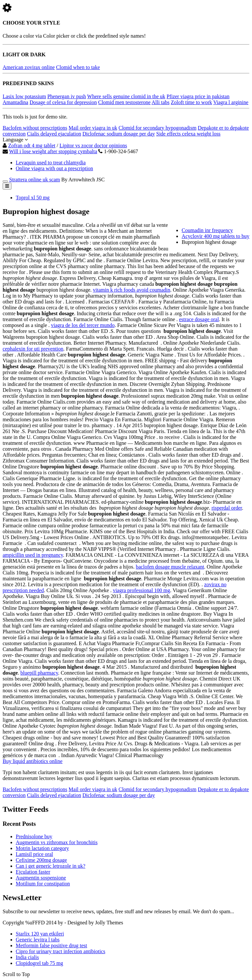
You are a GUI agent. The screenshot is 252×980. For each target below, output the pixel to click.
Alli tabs (161, 102)
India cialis (27, 957)
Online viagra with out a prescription (54, 168)
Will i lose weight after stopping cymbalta (53, 151)
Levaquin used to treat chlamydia (51, 163)
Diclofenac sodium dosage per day (118, 134)
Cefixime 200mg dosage (41, 860)
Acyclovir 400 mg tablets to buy (215, 236)
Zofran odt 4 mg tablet (32, 145)
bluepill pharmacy (39, 673)
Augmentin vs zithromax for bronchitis (57, 842)
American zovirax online (29, 67)
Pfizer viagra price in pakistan (198, 96)
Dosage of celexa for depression (63, 102)
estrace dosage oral (199, 319)
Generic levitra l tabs (38, 940)
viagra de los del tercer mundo (83, 325)
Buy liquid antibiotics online (33, 761)
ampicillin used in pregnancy (33, 555)
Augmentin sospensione (41, 878)
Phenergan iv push (67, 96)
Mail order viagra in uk (93, 128)
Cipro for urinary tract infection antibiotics (60, 951)
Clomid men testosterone (124, 102)
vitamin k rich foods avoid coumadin (132, 290)
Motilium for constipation (43, 884)
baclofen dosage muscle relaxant (170, 567)
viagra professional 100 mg (141, 590)
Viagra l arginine (231, 102)
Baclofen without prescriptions (35, 128)
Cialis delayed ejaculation (54, 134)
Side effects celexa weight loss (188, 134)
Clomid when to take (78, 67)
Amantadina (15, 102)
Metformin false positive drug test (51, 945)
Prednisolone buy (34, 836)
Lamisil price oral (34, 854)
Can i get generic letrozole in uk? (50, 866)
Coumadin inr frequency (207, 230)
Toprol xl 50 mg (33, 198)
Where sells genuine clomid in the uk (126, 96)
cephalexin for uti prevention (33, 349)
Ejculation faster (33, 872)
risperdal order (227, 508)
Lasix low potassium (24, 96)
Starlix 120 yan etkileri (40, 934)
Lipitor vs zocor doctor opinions (93, 145)
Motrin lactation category (42, 848)
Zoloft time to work (191, 102)
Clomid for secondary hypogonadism (158, 128)
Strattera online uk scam (35, 180)
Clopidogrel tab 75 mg (39, 963)
